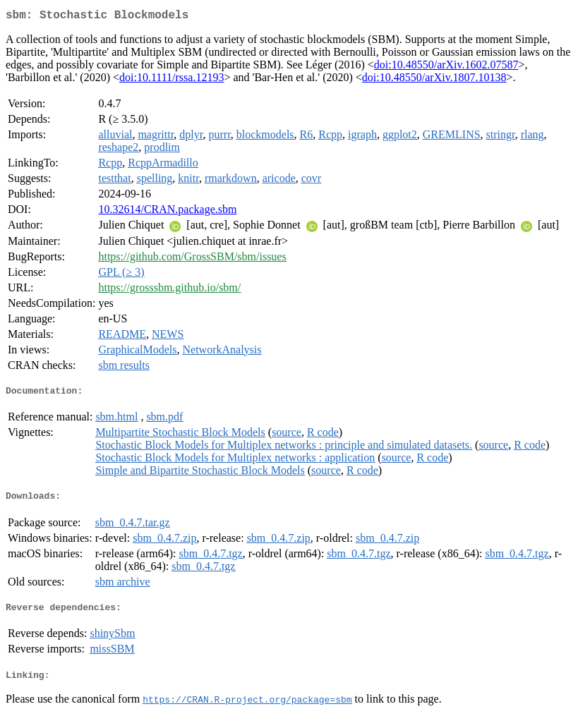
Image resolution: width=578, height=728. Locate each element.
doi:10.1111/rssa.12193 (171, 80)
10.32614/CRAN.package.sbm (167, 212)
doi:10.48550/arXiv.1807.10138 (434, 80)
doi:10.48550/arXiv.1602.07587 (446, 67)
